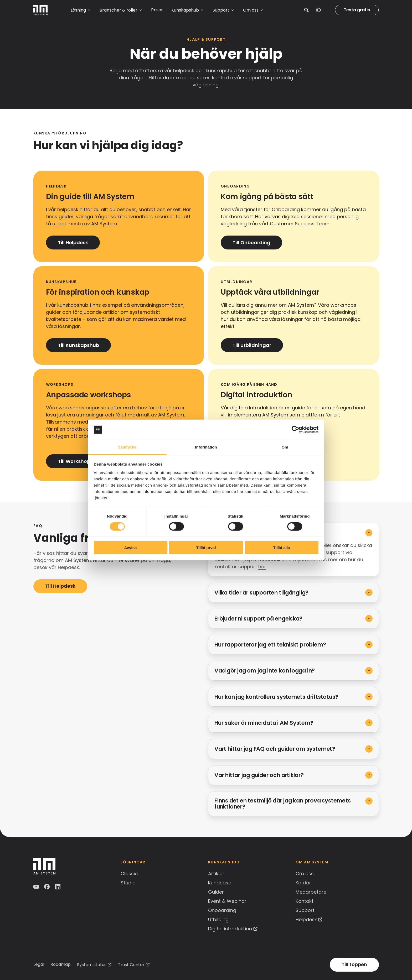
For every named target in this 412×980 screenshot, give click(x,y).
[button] (307, 10)
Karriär (303, 883)
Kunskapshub (224, 862)
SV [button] (322, 10)
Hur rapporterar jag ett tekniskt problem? (270, 645)
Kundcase (220, 883)
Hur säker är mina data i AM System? (264, 723)
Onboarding (222, 910)
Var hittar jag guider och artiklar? (259, 775)
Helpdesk (306, 919)
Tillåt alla (282, 547)
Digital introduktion (230, 929)
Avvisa (131, 547)
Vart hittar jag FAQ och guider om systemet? (275, 749)
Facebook (47, 887)
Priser (157, 10)
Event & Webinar (227, 901)
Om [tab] (285, 447)
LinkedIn (58, 887)
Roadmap (61, 964)
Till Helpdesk (73, 243)
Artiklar (216, 874)
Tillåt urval (206, 547)
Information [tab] (206, 447)
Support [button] (221, 10)
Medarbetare (311, 892)
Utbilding (218, 919)
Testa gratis (357, 10)
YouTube (37, 887)
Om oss (305, 874)
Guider (216, 892)
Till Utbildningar (252, 345)
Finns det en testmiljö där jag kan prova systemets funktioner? (283, 804)
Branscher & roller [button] (119, 10)
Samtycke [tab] (127, 447)
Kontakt (305, 901)
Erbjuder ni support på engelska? (258, 619)
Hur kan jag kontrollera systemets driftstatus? (276, 697)
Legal (39, 964)
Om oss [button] (251, 10)
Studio (128, 883)
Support (305, 910)
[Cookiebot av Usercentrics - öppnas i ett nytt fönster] (295, 430)
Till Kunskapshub (78, 345)
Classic (129, 874)
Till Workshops (75, 461)
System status (92, 965)
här (262, 567)
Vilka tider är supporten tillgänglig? (261, 593)
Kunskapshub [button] (185, 10)
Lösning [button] (78, 10)
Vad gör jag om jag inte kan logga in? (265, 671)
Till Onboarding (251, 243)
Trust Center (131, 965)
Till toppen (354, 964)
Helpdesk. (69, 567)
